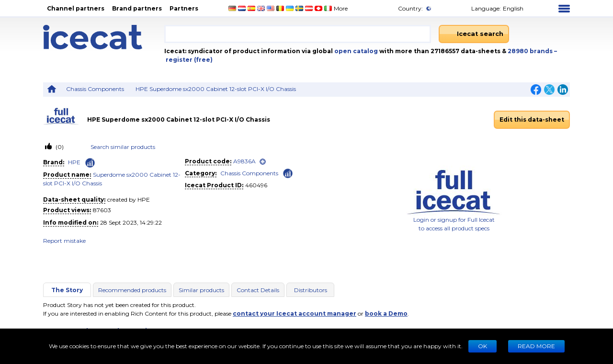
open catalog (355, 51)
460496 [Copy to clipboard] (256, 185)
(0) (59, 147)
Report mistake (64, 241)
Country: (409, 8)
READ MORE (536, 346)
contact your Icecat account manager (295, 313)
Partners (184, 8)
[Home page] (104, 37)
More (344, 8)
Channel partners (76, 8)
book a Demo (386, 313)
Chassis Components (95, 89)
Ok (482, 346)
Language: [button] (484, 8)
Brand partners (137, 8)
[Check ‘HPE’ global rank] (90, 163)
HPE (74, 162)
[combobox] (298, 34)
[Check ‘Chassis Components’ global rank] (288, 173)
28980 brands (531, 51)
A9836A (244, 161)
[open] (263, 162)
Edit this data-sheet (532, 119)
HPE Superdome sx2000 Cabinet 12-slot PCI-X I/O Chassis (216, 89)
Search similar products (123, 147)
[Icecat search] (474, 34)
